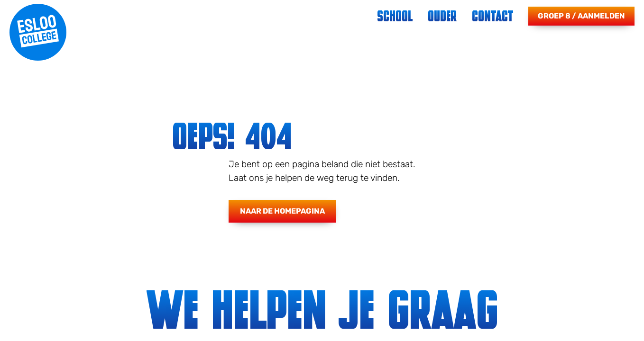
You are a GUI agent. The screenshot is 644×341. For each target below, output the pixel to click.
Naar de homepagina (282, 211)
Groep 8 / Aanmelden (581, 16)
